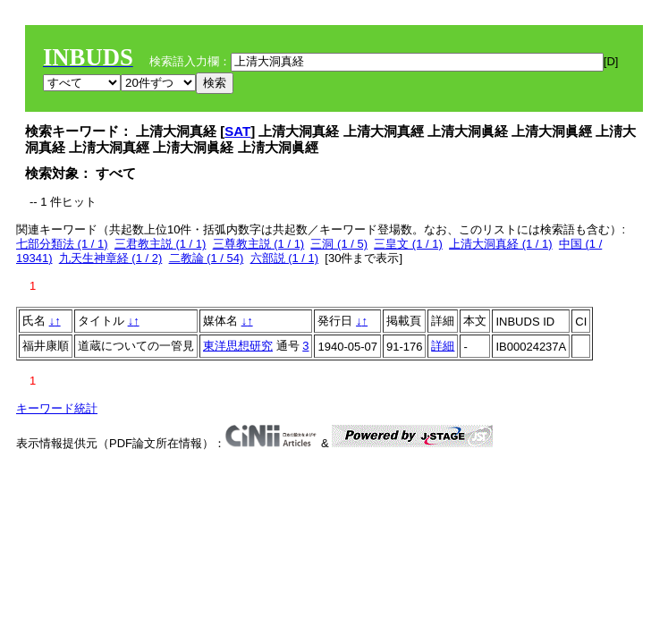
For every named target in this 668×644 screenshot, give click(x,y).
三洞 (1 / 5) (339, 244)
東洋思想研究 (238, 346)
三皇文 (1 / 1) (408, 244)
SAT (237, 131)
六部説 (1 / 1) (285, 258)
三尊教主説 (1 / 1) (259, 244)
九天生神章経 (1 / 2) (111, 258)
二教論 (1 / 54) (207, 258)
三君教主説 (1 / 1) (161, 244)
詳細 (443, 346)
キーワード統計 (57, 408)
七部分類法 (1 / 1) (62, 244)
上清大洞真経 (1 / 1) (501, 244)
